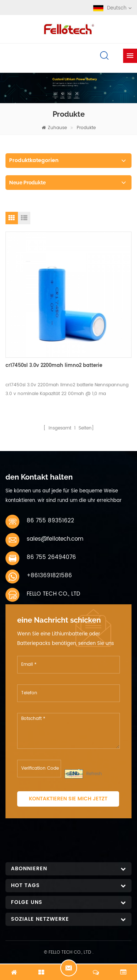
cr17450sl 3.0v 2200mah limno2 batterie (54, 366)
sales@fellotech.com (55, 539)
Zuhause (54, 128)
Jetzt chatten (69, 968)
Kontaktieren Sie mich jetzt (68, 799)
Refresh (94, 774)
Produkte (86, 128)
